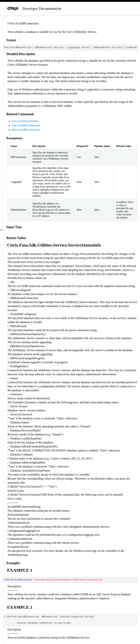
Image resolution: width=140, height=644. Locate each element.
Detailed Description (21, 54)
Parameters (14, 138)
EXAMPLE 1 (20, 570)
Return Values (16, 238)
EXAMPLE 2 (20, 607)
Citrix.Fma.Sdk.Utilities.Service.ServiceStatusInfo (54, 245)
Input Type (14, 227)
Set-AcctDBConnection (26, 130)
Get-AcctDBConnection (26, 125)
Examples (13, 563)
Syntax (11, 40)
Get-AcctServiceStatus (25, 121)
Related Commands (20, 114)
